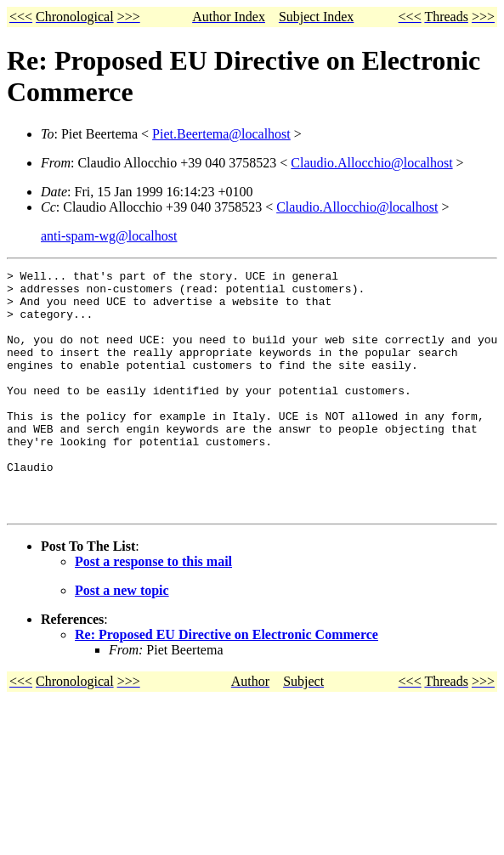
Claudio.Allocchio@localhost (371, 163)
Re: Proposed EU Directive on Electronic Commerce (227, 683)
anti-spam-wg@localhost (109, 236)
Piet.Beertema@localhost (221, 134)
